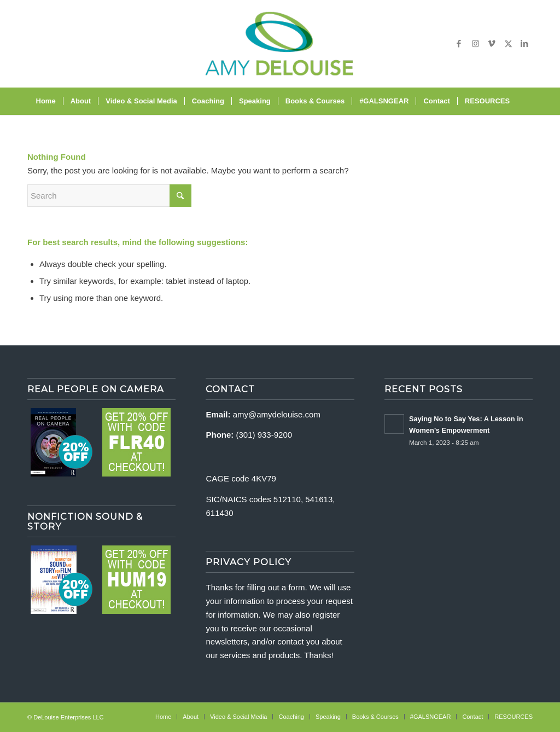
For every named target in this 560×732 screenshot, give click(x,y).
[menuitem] (46, 101)
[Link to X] (508, 44)
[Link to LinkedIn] (524, 44)
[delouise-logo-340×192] (280, 44)
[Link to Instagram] (475, 44)
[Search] (524, 101)
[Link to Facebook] (459, 44)
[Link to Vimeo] (492, 44)
